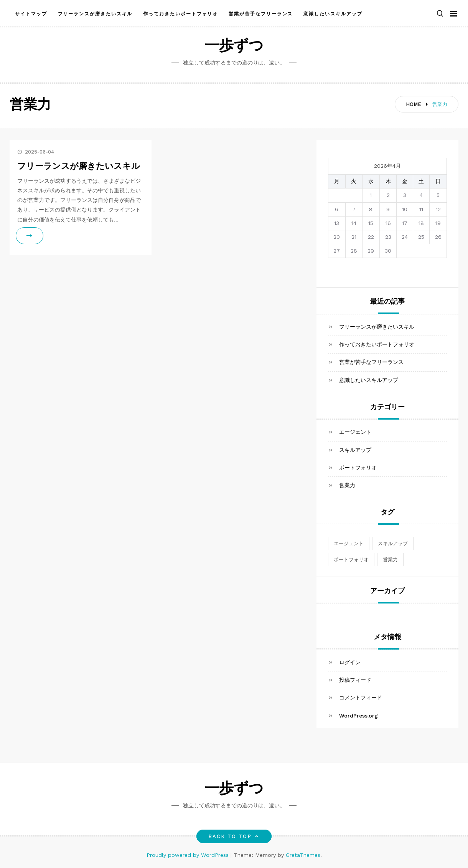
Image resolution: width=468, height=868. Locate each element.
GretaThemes (303, 855)
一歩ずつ (234, 47)
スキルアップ (355, 450)
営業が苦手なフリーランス (261, 13)
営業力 (347, 485)
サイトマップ (31, 13)
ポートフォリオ (358, 468)
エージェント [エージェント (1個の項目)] (349, 543)
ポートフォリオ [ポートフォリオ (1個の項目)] (351, 560)
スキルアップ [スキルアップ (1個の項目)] (393, 543)
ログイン (350, 662)
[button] (440, 13)
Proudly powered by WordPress (189, 855)
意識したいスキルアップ (333, 13)
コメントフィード (361, 698)
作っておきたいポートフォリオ (180, 13)
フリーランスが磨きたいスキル (95, 13)
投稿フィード (355, 680)
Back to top (234, 836)
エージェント (355, 432)
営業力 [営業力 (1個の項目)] (390, 560)
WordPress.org (358, 716)
